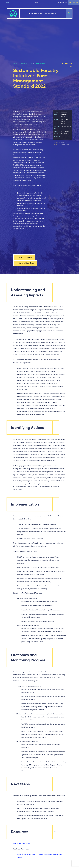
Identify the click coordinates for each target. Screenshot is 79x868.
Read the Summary (23, 257)
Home (8, 3)
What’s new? (62, 3)
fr (69, 14)
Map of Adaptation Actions (48, 13)
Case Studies (27, 63)
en (69, 13)
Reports (36, 13)
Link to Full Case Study (25, 263)
